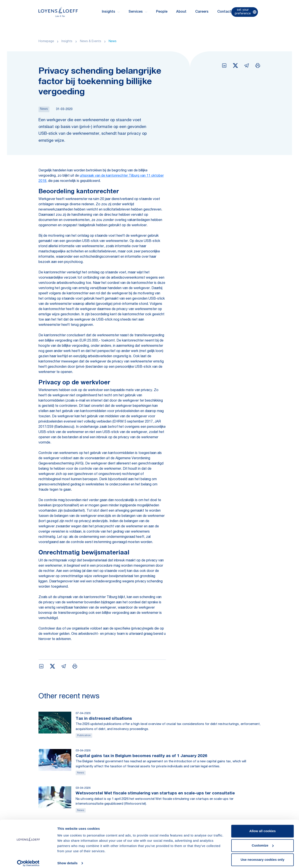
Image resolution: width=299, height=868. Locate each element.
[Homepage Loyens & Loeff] (58, 12)
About (181, 12)
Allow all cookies (263, 827)
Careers (202, 12)
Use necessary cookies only (262, 856)
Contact (224, 12)
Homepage (46, 41)
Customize (263, 841)
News (113, 41)
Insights (67, 41)
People (162, 12)
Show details (67, 859)
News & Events (91, 41)
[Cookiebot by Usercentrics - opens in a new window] (28, 859)
